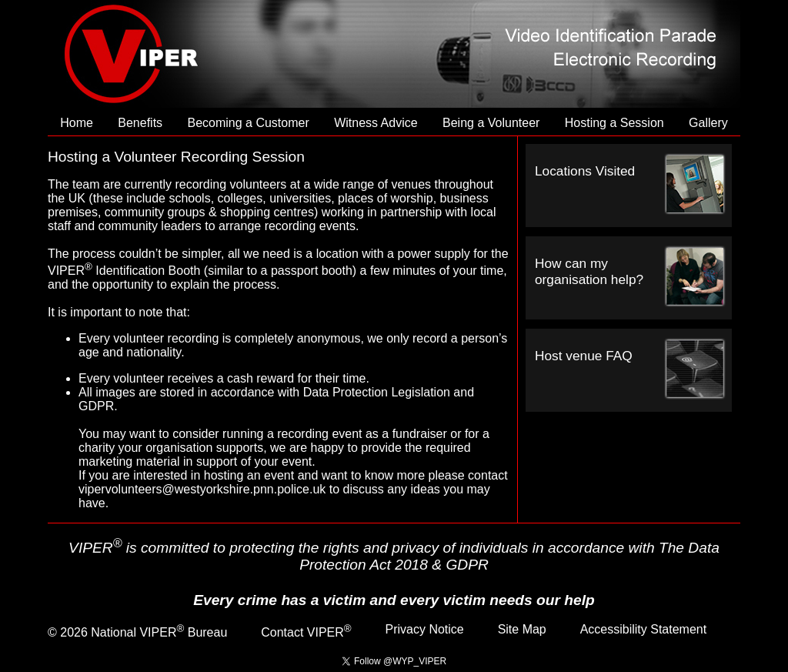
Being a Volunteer (491, 123)
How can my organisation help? (589, 271)
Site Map (522, 629)
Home (77, 123)
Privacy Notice (425, 629)
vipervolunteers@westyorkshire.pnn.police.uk (202, 489)
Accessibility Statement (644, 629)
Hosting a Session (614, 123)
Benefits (140, 123)
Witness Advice (376, 123)
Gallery (708, 123)
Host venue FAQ (584, 356)
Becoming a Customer (248, 123)
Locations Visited (585, 171)
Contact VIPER (306, 632)
